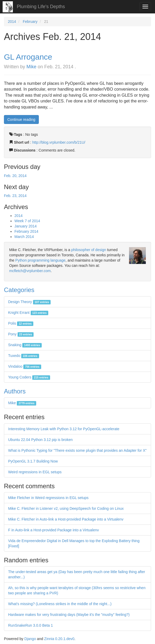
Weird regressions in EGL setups (35, 472)
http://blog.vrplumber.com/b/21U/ (59, 142)
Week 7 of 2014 (27, 221)
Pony (21, 334)
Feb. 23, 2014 (15, 196)
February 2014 (26, 231)
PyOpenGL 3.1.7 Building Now (33, 461)
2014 (12, 22)
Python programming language (40, 260)
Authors (15, 391)
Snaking (25, 345)
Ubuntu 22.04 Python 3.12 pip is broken (40, 440)
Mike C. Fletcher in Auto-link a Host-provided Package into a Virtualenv (66, 519)
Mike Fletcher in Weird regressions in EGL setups (48, 498)
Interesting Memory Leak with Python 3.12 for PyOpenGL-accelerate (64, 429)
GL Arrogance (28, 57)
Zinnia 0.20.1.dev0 (59, 639)
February (30, 22)
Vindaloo (25, 366)
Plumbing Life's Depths (41, 7)
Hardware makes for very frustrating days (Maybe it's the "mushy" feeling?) (69, 615)
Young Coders (29, 377)
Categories (19, 290)
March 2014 (24, 237)
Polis (21, 323)
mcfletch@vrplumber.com (30, 271)
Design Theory (29, 302)
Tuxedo (24, 356)
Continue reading (21, 120)
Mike (31, 67)
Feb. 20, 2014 (15, 176)
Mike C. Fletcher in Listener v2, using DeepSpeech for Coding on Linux (66, 508)
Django (30, 639)
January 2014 (26, 226)
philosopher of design (89, 250)
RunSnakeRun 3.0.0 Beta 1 (30, 625)
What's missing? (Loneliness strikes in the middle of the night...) (60, 604)
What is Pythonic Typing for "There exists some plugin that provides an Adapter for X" (77, 450)
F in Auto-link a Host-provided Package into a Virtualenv (54, 530)
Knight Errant (28, 313)
